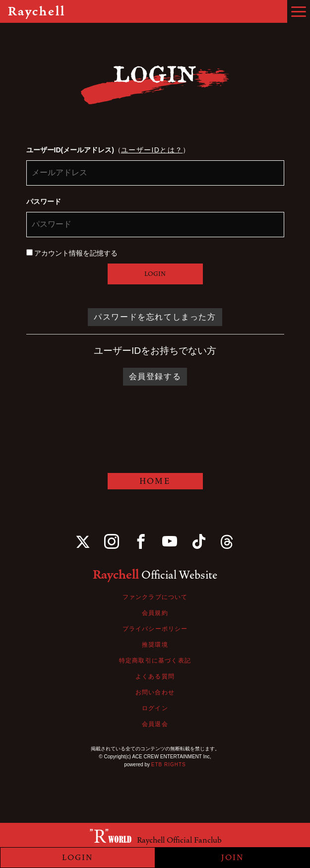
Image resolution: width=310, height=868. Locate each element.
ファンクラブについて (155, 597)
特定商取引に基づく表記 (155, 661)
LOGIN (155, 274)
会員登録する (155, 376)
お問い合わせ (155, 692)
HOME (155, 481)
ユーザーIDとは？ (152, 150)
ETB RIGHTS (169, 765)
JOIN (233, 858)
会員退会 (155, 724)
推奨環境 (155, 645)
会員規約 (155, 613)
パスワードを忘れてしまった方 (155, 317)
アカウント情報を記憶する (72, 253)
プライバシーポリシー (155, 629)
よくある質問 (155, 676)
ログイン (155, 708)
